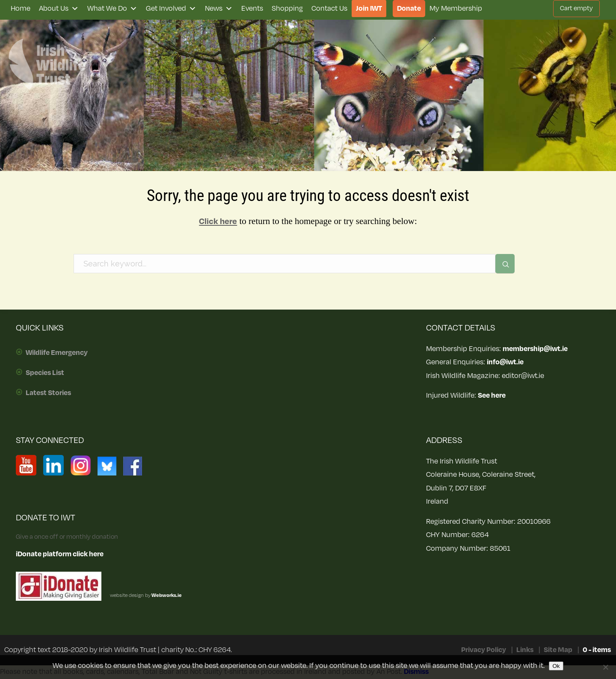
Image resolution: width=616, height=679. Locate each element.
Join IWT (369, 9)
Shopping (287, 9)
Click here (218, 221)
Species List (45, 373)
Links (525, 650)
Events (252, 9)
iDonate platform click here (60, 554)
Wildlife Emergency (57, 353)
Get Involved (171, 9)
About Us (59, 9)
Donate (409, 9)
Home (21, 9)
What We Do (112, 9)
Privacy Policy (484, 650)
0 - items (597, 650)
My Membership (456, 9)
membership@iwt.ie (535, 349)
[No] (605, 667)
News (219, 9)
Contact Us (329, 9)
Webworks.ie (166, 595)
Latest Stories (48, 393)
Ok (556, 666)
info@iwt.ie (505, 362)
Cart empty (576, 8)
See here (492, 396)
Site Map (558, 650)
